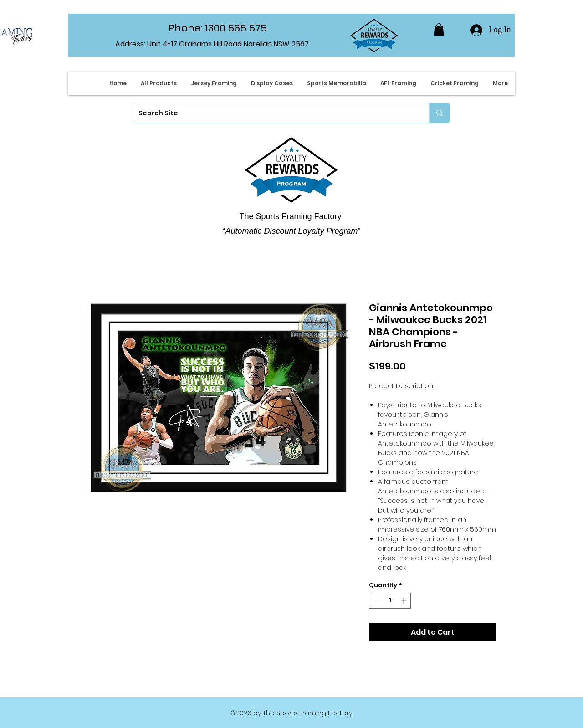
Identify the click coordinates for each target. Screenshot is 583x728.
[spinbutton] (390, 601)
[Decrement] (376, 601)
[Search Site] (274, 113)
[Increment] (404, 601)
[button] (439, 29)
